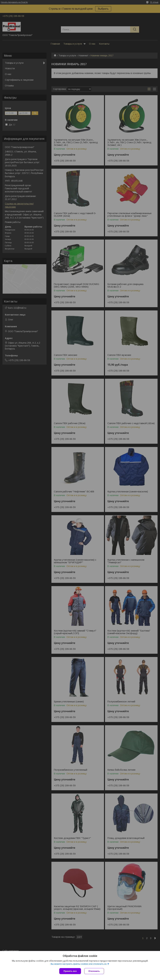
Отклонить (94, 971)
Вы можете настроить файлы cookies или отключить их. (79, 964)
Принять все (70, 971)
